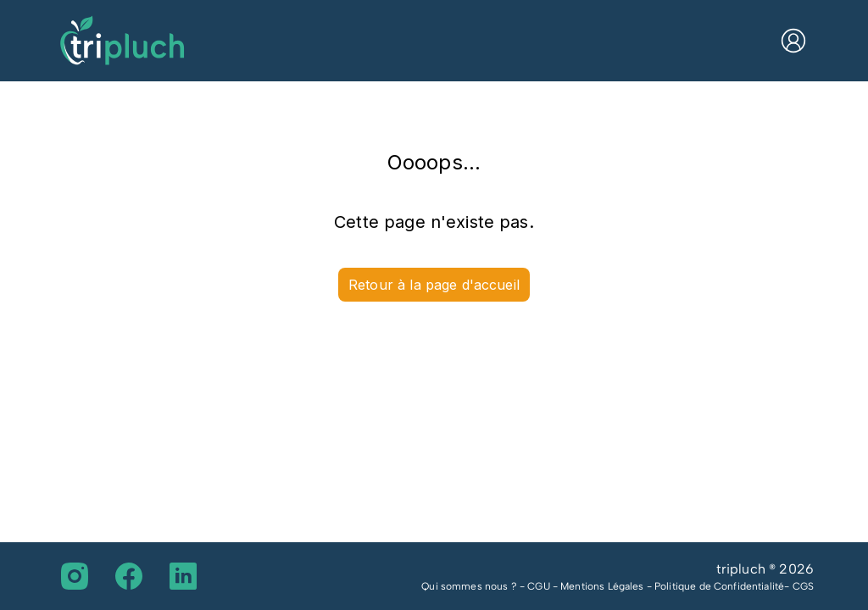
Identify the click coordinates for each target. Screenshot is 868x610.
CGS (803, 586)
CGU (538, 586)
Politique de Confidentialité (719, 586)
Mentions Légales (602, 586)
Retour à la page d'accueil (434, 285)
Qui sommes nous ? (469, 586)
